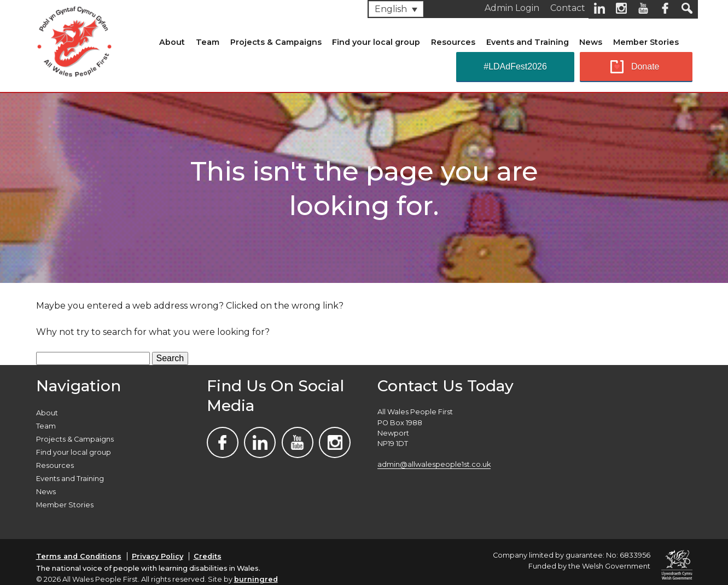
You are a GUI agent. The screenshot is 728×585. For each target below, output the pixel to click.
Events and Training (528, 42)
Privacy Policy (158, 556)
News (591, 42)
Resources (453, 42)
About (172, 42)
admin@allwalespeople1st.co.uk (434, 464)
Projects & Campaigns (276, 42)
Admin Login (512, 8)
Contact (568, 8)
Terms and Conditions (79, 556)
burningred (256, 579)
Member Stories (646, 42)
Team (208, 42)
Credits (208, 556)
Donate (645, 66)
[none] (396, 9)
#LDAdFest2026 (515, 66)
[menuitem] (396, 9)
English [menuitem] (391, 9)
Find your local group (376, 42)
